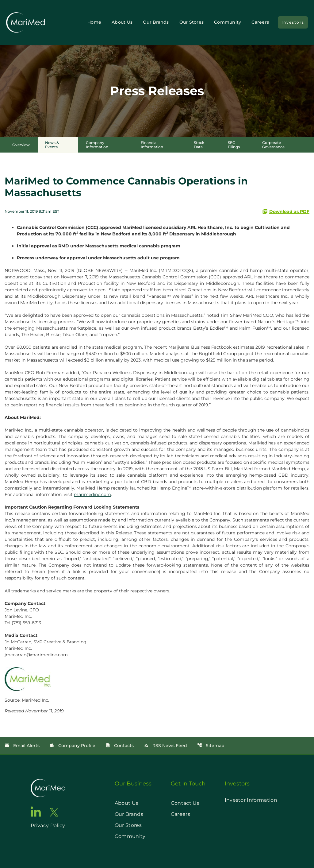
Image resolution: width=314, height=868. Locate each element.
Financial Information (152, 145)
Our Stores (192, 22)
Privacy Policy (48, 825)
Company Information (97, 145)
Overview (21, 145)
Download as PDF (286, 211)
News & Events (52, 145)
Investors (293, 22)
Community (228, 22)
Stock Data (199, 145)
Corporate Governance (273, 145)
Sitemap (211, 746)
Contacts (120, 746)
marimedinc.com (92, 494)
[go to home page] (48, 788)
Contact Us (185, 803)
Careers (260, 22)
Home (94, 22)
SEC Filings (234, 145)
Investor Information (251, 800)
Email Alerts (22, 746)
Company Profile (73, 746)
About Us (122, 22)
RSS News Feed (165, 746)
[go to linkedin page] (36, 812)
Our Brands (156, 22)
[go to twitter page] (54, 812)
